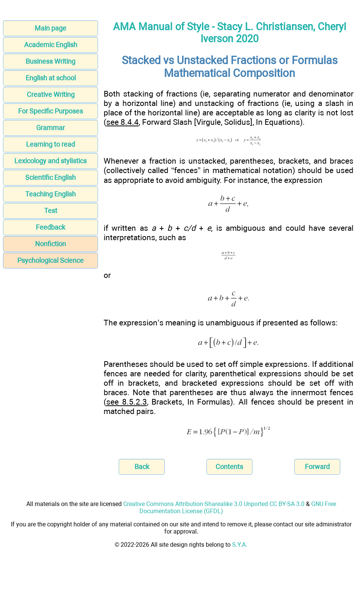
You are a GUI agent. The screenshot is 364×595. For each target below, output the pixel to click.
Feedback (50, 227)
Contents (229, 467)
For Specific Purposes (50, 111)
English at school (51, 78)
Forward (317, 467)
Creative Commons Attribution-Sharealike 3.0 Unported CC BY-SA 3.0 (214, 504)
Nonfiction (50, 244)
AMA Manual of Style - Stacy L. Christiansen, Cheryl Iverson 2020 (230, 33)
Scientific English (50, 177)
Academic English (51, 45)
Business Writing (50, 61)
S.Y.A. (240, 545)
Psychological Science (50, 260)
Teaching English (50, 194)
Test (51, 211)
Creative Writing (51, 94)
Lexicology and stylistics (50, 161)
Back (142, 467)
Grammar (50, 128)
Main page (50, 28)
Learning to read (50, 144)
